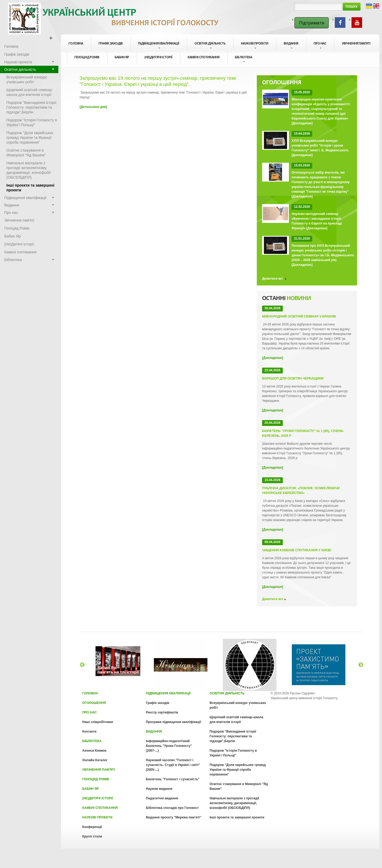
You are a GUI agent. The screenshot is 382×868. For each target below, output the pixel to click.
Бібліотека (243, 59)
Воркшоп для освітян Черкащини (293, 378)
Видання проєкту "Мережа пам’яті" (174, 817)
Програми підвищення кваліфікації (173, 722)
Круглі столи (92, 836)
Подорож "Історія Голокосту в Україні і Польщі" (32, 122)
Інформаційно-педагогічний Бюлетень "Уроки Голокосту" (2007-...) (169, 746)
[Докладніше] (302, 123)
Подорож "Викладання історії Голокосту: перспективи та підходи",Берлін (31, 107)
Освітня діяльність (210, 45)
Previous (82, 665)
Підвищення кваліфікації (159, 45)
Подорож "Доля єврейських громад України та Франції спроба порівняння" (30, 138)
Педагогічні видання (162, 798)
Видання (291, 45)
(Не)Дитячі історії (158, 57)
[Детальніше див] (93, 107)
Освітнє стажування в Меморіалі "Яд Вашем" (26, 153)
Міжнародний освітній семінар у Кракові (299, 316)
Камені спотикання (203, 57)
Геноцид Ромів (87, 57)
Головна (76, 43)
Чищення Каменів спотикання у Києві (297, 550)
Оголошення (94, 703)
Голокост (114, 19)
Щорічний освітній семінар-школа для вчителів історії (30, 92)
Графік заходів (110, 43)
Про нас (320, 45)
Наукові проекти (255, 45)
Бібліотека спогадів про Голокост (172, 808)
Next (361, 665)
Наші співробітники (98, 722)
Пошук (352, 7)
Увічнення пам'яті (356, 43)
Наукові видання (159, 789)
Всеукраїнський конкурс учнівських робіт (27, 80)
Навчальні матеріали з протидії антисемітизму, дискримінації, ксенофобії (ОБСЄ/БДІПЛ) (29, 170)
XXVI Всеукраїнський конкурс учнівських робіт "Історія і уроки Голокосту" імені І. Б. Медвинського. (320, 146)
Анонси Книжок (94, 751)
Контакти (89, 732)
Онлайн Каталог (95, 760)
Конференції (92, 827)
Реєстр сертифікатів (162, 712)
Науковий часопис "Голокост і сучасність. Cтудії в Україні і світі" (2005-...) (173, 765)
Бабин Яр (122, 57)
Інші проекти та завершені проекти (30, 188)
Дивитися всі (272, 279)
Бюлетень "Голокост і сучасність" (173, 779)
